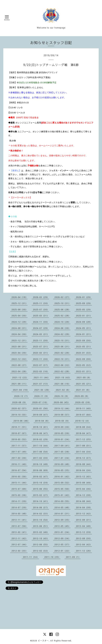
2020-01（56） (41, 408)
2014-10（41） (41, 501)
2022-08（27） (20, 365)
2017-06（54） (41, 452)
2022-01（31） (84, 371)
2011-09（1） (73, 557)
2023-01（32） (84, 353)
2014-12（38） (84, 495)
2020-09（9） (82, 396)
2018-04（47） (84, 433)
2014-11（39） (20, 501)
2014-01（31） (62, 514)
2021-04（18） (21, 390)
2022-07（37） (41, 365)
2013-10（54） (41, 520)
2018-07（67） (20, 433)
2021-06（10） (62, 384)
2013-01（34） (62, 532)
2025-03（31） (41, 316)
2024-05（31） (84, 328)
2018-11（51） (20, 427)
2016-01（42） (62, 477)
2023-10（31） (62, 340)
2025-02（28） (62, 316)
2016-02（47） (41, 477)
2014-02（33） (41, 514)
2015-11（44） (20, 483)
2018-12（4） (83, 421)
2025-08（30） (20, 309)
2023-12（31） (20, 340)
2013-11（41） (20, 520)
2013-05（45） (62, 526)
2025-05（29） (84, 309)
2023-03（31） (41, 353)
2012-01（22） (62, 551)
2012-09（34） (62, 538)
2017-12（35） (84, 439)
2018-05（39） (62, 433)
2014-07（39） (20, 507)
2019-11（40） (84, 408)
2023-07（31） (41, 347)
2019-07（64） (84, 415)
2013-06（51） (41, 526)
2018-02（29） (41, 439)
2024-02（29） (62, 334)
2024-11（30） (41, 322)
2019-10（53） (20, 415)
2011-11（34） (31, 557)
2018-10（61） (41, 427)
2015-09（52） (62, 483)
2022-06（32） (62, 365)
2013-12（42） (84, 514)
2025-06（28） (62, 309)
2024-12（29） (20, 322)
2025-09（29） (84, 303)
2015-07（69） (20, 489)
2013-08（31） (84, 520)
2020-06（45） (62, 402)
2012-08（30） (84, 538)
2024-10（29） (62, 322)
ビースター (43, 641)
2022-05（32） (84, 365)
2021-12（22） (20, 377)
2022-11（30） (41, 359)
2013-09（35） (62, 520)
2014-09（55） (62, 501)
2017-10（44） (41, 446)
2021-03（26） (42, 390)
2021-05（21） (84, 384)
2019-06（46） (22, 421)
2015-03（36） (20, 495)
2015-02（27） (41, 495)
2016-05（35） (62, 470)
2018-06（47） (41, 433)
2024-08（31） (20, 328)
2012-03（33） (20, 551)
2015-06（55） (41, 489)
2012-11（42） (20, 538)
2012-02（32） (41, 551)
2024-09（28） (84, 322)
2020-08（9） (20, 402)
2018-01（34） (62, 439)
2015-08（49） (84, 483)
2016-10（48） (41, 464)
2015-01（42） (62, 495)
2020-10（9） (62, 396)
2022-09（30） (84, 359)
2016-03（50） (20, 477)
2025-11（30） (41, 303)
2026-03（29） (41, 297)
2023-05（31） (84, 347)
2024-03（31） (41, 334)
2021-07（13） (41, 384)
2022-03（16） (41, 371)
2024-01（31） (84, 334)
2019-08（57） (62, 415)
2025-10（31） (62, 303)
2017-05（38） (62, 452)
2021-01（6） (83, 390)
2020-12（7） (22, 396)
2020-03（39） (83, 402)
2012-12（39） (84, 532)
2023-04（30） (20, 353)
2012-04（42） (84, 544)
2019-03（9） (62, 421)
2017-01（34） (62, 458)
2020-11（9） (42, 396)
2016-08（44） (84, 464)
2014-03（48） (20, 514)
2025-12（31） (20, 303)
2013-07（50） (20, 526)
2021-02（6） (63, 390)
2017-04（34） (84, 452)
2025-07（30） (41, 309)
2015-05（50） (62, 489)
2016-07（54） (20, 470)
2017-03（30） (20, 458)
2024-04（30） (20, 334)
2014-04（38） (84, 507)
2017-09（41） (62, 446)
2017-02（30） (41, 458)
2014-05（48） (62, 507)
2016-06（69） (41, 470)
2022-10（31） (62, 359)
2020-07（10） (40, 402)
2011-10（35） (52, 557)
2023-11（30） (41, 340)
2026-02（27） (62, 297)
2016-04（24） (84, 470)
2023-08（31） (20, 347)
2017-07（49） (20, 452)
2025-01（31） (84, 316)
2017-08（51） (84, 446)
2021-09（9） (84, 377)
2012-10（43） (41, 538)
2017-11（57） (20, 446)
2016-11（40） (20, 464)
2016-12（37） (84, 458)
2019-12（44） (62, 408)
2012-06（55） (41, 544)
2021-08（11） (20, 384)
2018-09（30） (62, 427)
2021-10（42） (63, 377)
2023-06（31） (62, 347)
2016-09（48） (62, 464)
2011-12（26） (84, 551)
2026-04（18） (20, 297)
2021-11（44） (42, 377)
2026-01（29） (84, 297)
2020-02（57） (20, 408)
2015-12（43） (84, 477)
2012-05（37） (62, 544)
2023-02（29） (62, 353)
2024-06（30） (62, 328)
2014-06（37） (41, 507)
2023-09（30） (84, 340)
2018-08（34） (84, 427)
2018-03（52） (20, 439)
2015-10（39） (41, 483)
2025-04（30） (20, 316)
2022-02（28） (62, 371)
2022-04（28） (20, 371)
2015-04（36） (84, 489)
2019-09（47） (41, 415)
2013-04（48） (84, 526)
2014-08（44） (84, 501)
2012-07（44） (20, 544)
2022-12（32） (20, 359)
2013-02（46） (41, 532)
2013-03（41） (20, 532)
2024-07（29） (41, 328)
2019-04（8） (42, 421)
